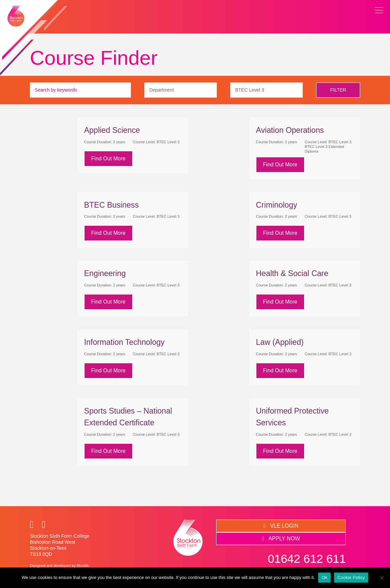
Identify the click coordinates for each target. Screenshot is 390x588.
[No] (382, 578)
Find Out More (108, 158)
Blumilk (82, 566)
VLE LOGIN (281, 526)
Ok (324, 577)
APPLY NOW (281, 539)
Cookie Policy (351, 577)
